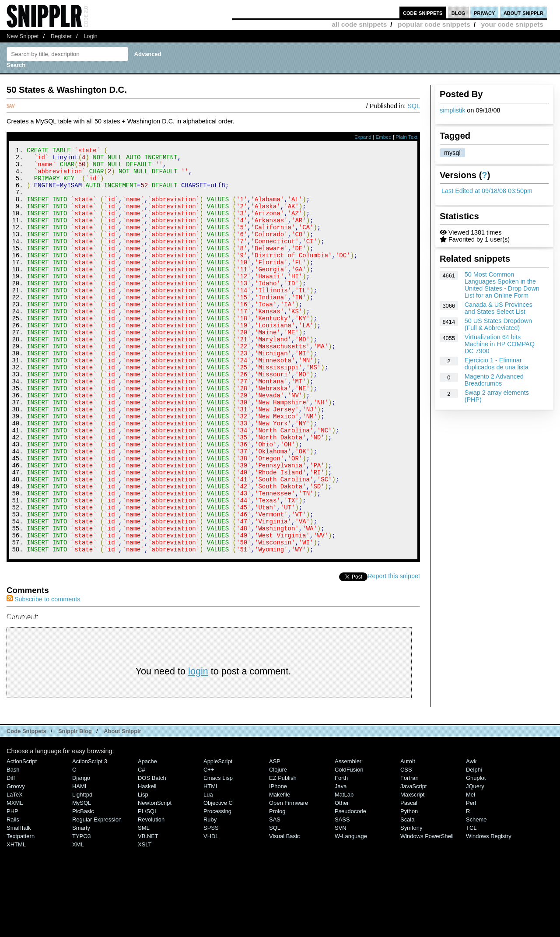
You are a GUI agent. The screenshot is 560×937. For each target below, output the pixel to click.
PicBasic (83, 887)
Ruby (210, 896)
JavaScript (413, 862)
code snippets (423, 12)
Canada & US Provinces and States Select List (499, 308)
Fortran (409, 854)
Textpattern (21, 912)
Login (91, 36)
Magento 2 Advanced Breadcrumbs (494, 380)
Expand (363, 137)
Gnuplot (476, 854)
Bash (13, 846)
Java (341, 862)
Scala (407, 896)
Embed (383, 137)
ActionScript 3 (90, 837)
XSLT (145, 921)
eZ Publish (283, 854)
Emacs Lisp (218, 854)
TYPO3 (81, 912)
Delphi (474, 846)
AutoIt (408, 837)
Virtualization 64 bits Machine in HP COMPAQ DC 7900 (500, 344)
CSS (406, 846)
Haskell (147, 862)
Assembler (348, 837)
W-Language (351, 912)
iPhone (278, 862)
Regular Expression (97, 896)
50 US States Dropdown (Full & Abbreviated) (498, 324)
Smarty (81, 904)
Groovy (16, 862)
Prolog (277, 887)
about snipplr (523, 12)
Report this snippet (394, 652)
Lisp (143, 871)
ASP (275, 837)
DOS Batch (152, 854)
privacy (484, 12)
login (198, 747)
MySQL (82, 879)
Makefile (280, 871)
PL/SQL (148, 887)
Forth (341, 854)
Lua (208, 871)
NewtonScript (155, 879)
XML (78, 921)
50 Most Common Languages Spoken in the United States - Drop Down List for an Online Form (502, 285)
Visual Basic (284, 912)
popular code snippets (434, 24)
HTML (211, 862)
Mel (471, 871)
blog (458, 12)
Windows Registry (489, 912)
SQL (414, 106)
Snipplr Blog (75, 807)
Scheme (476, 896)
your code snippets (512, 24)
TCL (471, 904)
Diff (11, 854)
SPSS (211, 904)
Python (409, 887)
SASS (342, 896)
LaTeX (15, 871)
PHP (12, 887)
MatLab (344, 871)
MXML (15, 879)
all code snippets (359, 24)
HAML (80, 862)
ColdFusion (349, 846)
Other (342, 879)
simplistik (452, 110)
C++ (209, 846)
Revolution (151, 896)
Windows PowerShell (427, 912)
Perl (471, 879)
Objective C (218, 879)
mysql (452, 153)
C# (142, 846)
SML (144, 904)
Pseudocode (350, 887)
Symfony (411, 904)
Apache (147, 837)
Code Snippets (26, 807)
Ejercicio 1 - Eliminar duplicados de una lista (497, 364)
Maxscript (412, 871)
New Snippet (23, 36)
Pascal (409, 879)
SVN (341, 904)
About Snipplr (122, 807)
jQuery (475, 862)
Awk (471, 837)
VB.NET (148, 912)
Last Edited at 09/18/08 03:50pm (487, 191)
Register (61, 36)
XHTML (16, 921)
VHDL (211, 912)
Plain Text (406, 137)
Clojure (278, 846)
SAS (275, 896)
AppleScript (218, 837)
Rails (13, 896)
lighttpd (82, 871)
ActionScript (22, 837)
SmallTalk (19, 904)
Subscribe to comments (43, 675)
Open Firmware (289, 879)
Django (81, 854)
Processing (217, 887)
